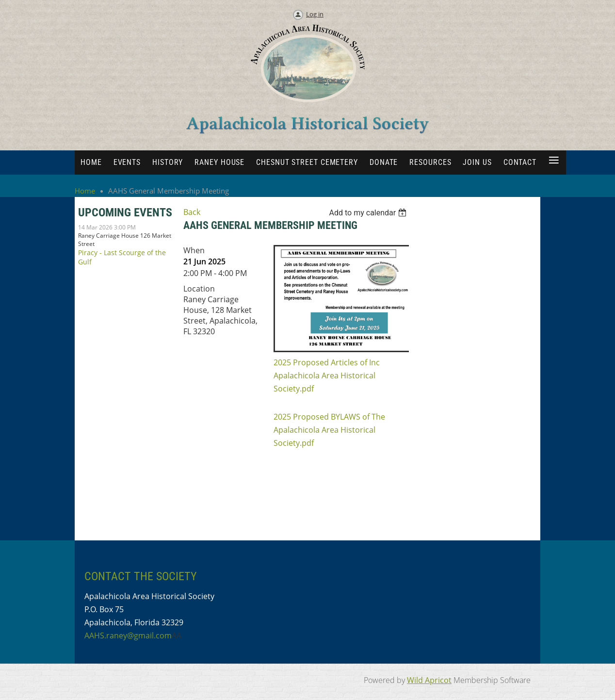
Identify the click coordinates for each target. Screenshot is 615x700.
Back (192, 212)
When (194, 250)
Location (199, 289)
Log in (315, 14)
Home (85, 191)
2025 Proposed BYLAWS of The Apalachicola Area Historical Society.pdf (329, 430)
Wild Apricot (429, 680)
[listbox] (369, 213)
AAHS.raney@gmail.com (128, 635)
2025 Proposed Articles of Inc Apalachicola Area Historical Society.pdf (327, 375)
